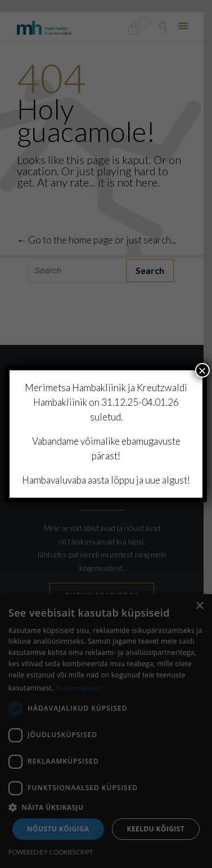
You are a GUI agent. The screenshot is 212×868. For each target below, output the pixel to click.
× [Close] (202, 370)
